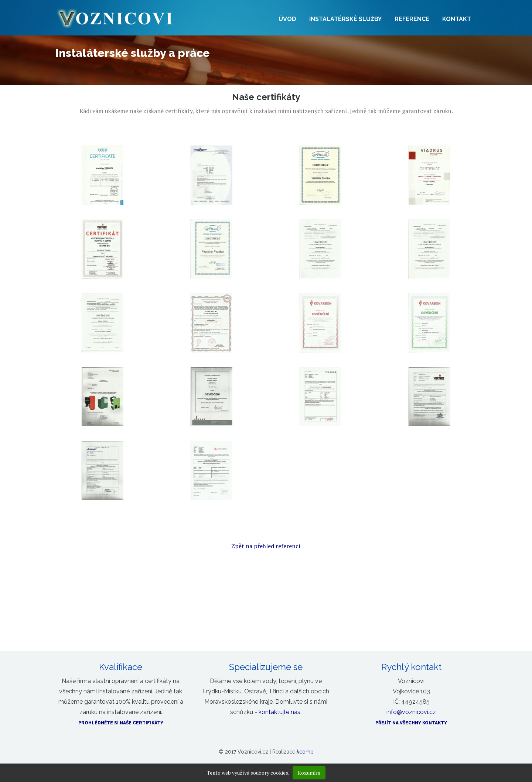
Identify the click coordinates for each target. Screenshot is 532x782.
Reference (412, 19)
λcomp (305, 752)
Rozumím (309, 773)
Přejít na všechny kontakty (411, 723)
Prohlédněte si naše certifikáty (121, 723)
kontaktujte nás (279, 712)
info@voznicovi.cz (411, 712)
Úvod (287, 19)
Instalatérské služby (345, 19)
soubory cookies (269, 773)
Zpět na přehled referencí (266, 546)
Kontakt (457, 19)
